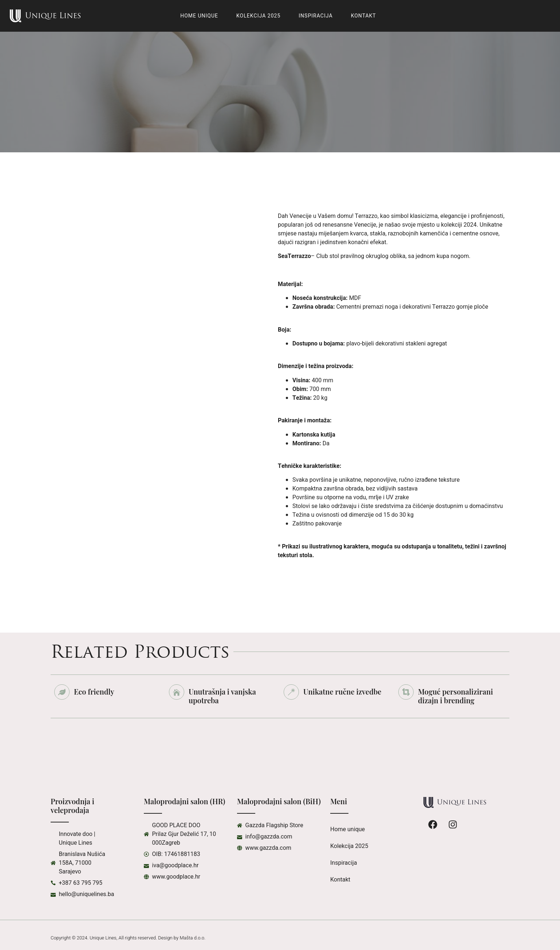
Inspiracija (316, 16)
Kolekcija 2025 (258, 16)
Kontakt (364, 16)
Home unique (199, 16)
